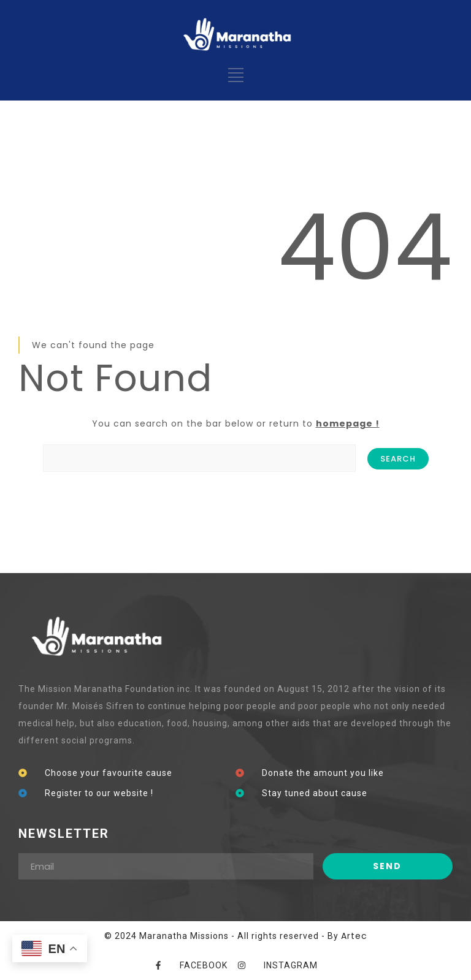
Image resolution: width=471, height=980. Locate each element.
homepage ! (348, 424)
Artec (354, 936)
